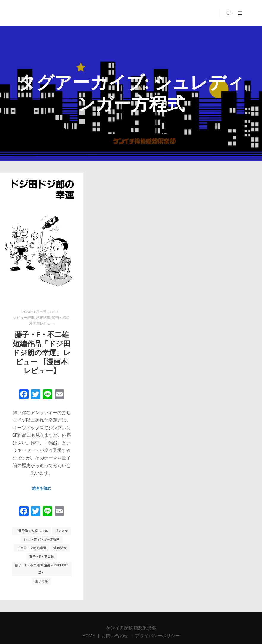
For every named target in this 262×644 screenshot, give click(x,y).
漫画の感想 (61, 318)
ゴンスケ (61, 531)
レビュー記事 (24, 318)
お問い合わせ (115, 636)
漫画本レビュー (42, 323)
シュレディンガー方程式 (42, 539)
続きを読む (42, 488)
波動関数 (60, 548)
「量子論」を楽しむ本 (31, 531)
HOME (89, 636)
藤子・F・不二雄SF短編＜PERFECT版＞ (42, 569)
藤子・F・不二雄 (42, 557)
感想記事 (43, 318)
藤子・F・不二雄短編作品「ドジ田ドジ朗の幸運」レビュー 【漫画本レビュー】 (42, 353)
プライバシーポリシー (157, 636)
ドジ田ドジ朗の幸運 (32, 548)
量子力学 (42, 581)
